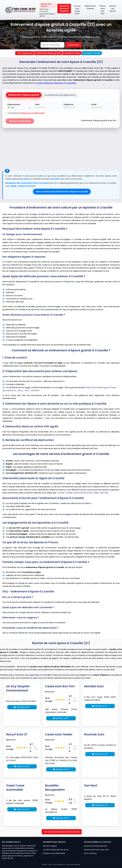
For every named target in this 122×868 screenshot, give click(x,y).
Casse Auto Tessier (59, 734)
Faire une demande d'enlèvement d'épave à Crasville (62, 192)
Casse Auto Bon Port (60, 686)
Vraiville (69, 493)
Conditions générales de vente (56, 850)
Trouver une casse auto (77, 10)
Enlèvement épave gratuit (48, 53)
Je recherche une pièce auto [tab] (60, 95)
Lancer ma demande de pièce (64, 8)
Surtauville (71, 83)
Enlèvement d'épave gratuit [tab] (24, 95)
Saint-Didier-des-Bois (98, 493)
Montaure (59, 83)
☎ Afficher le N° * (22, 707)
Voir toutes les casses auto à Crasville (62, 832)
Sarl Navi (91, 785)
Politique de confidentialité (54, 853)
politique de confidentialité (32, 113)
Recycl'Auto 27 (17, 734)
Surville (61, 493)
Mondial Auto (94, 686)
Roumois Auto (94, 734)
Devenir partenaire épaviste (95, 846)
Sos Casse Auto (25, 53)
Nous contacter (90, 853)
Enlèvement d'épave (90, 7)
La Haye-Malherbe (45, 83)
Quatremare (79, 493)
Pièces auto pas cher (103, 10)
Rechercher (74, 45)
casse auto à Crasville (40, 675)
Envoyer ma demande (20, 121)
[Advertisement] (61, 148)
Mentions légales (50, 846)
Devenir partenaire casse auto (97, 850)
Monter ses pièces (113, 8)
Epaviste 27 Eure (72, 53)
